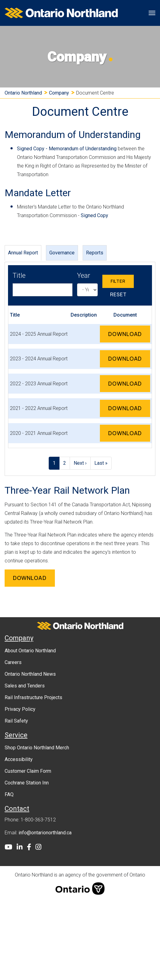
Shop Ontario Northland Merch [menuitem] (37, 748)
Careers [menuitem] (13, 662)
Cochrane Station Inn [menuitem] (27, 783)
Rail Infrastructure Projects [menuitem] (33, 697)
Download (129, 333)
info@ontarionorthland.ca (45, 833)
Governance (62, 252)
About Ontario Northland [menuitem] (30, 651)
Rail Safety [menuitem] (16, 721)
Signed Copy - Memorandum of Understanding (67, 149)
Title (19, 275)
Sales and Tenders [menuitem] (25, 686)
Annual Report (23, 252)
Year (84, 275)
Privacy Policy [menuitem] (20, 709)
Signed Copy (94, 215)
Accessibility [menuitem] (19, 759)
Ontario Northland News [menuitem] (30, 674)
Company (59, 93)
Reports (95, 252)
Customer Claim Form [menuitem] (28, 771)
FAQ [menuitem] (9, 794)
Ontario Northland (23, 93)
